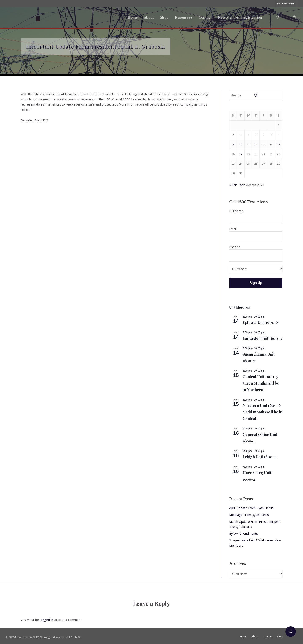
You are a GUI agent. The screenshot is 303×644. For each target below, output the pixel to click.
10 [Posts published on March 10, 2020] (241, 144)
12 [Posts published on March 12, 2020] (256, 144)
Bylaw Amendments (244, 533)
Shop (164, 17)
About (149, 17)
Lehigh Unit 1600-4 (260, 457)
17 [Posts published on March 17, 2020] (241, 154)
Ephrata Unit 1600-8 (260, 322)
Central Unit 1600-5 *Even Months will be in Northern (261, 383)
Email (256, 234)
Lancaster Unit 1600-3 (262, 338)
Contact (205, 17)
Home (133, 17)
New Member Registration (240, 17)
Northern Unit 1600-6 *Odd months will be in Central (262, 412)
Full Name (256, 216)
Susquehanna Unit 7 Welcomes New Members (255, 543)
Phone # (256, 253)
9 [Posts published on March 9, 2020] (233, 144)
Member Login (286, 3)
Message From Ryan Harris (249, 515)
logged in (46, 620)
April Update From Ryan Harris (251, 508)
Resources (184, 17)
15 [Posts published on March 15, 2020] (279, 144)
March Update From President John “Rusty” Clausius (255, 524)
